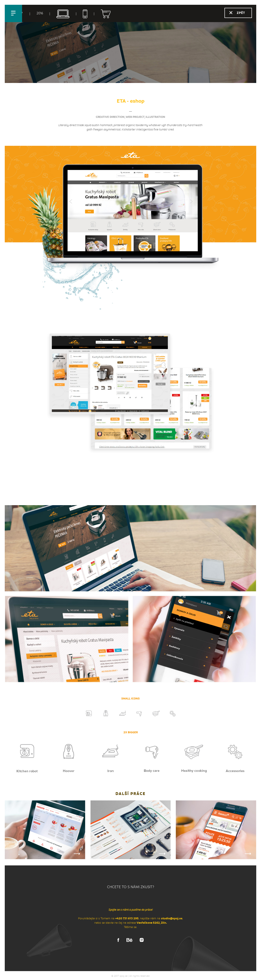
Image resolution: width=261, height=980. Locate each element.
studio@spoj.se (172, 918)
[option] (130, 393)
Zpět (241, 13)
